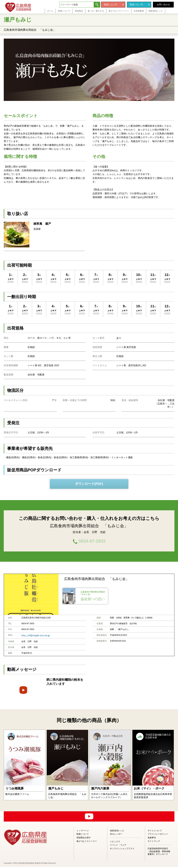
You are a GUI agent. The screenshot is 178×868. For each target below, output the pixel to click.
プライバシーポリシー (158, 835)
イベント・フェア (118, 846)
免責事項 (152, 839)
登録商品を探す (84, 839)
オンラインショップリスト (122, 850)
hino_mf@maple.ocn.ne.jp (33, 637)
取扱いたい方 (136, 5)
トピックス (115, 842)
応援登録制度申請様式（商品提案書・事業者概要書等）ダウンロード (159, 852)
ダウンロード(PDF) (89, 484)
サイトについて (155, 832)
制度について (83, 835)
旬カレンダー (116, 835)
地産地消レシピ (117, 832)
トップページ (83, 832)
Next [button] (166, 766)
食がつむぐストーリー (87, 842)
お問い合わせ (163, 5)
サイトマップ (154, 842)
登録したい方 (110, 5)
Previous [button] (11, 766)
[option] (25, 766)
